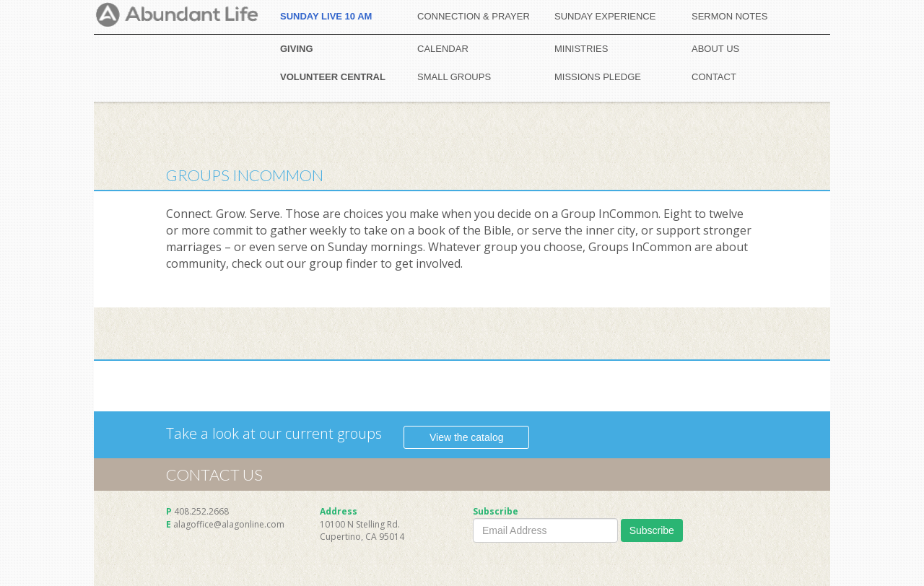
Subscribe (652, 530)
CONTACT (714, 77)
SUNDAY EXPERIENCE (605, 16)
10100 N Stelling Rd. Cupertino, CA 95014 (362, 530)
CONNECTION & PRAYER (474, 16)
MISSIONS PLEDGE (598, 77)
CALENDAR (443, 49)
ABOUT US (715, 49)
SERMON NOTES (729, 16)
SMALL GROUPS (454, 77)
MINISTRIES (581, 49)
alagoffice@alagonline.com (229, 524)
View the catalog (466, 437)
